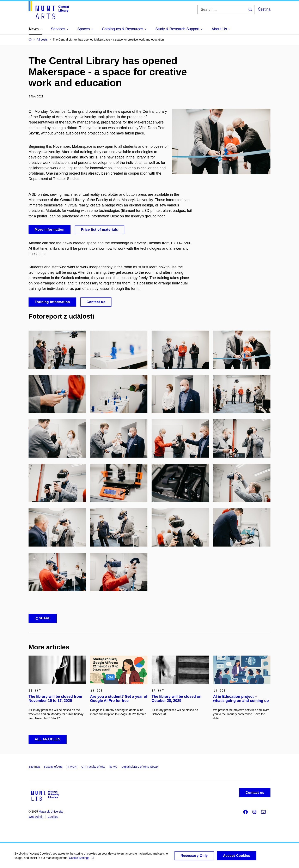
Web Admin (36, 817)
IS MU (113, 767)
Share (43, 618)
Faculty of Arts (53, 767)
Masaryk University (51, 812)
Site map (34, 767)
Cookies (53, 817)
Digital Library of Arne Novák (140, 767)
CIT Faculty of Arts (93, 767)
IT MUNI (72, 767)
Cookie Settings (82, 860)
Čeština (264, 9)
